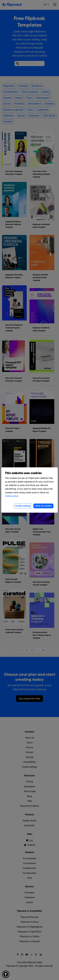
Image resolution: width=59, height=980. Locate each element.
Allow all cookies (43, 506)
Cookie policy (12, 496)
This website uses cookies (23, 473)
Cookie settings (23, 506)
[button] (6, 974)
